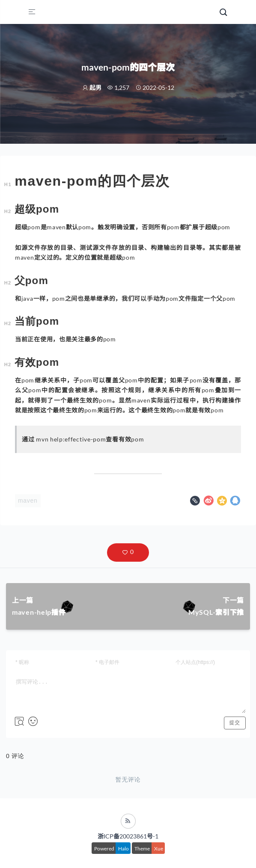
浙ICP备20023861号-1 (128, 836)
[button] (128, 552)
